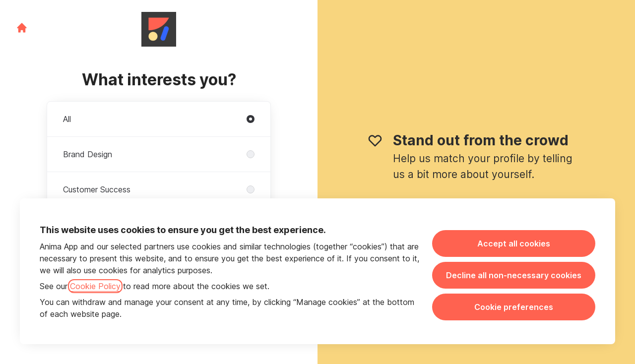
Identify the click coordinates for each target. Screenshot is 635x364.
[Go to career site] (22, 28)
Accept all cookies (514, 243)
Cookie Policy (95, 286)
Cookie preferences (514, 307)
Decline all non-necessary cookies (514, 275)
